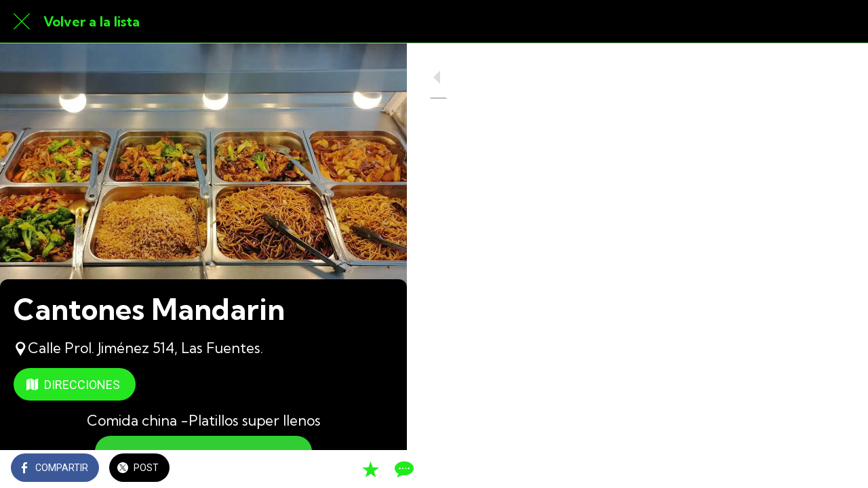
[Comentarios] (380, 469)
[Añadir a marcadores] (347, 469)
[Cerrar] (22, 22)
